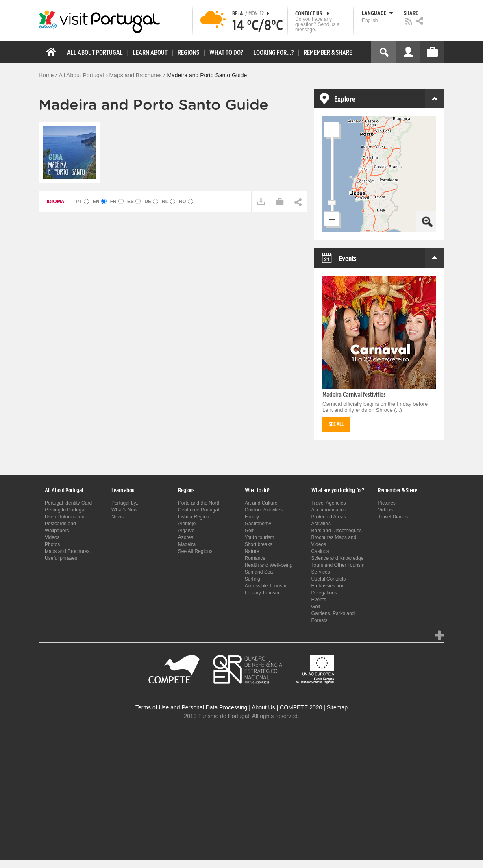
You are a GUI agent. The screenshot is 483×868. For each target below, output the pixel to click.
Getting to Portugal (65, 510)
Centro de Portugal (199, 510)
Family (252, 517)
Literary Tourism (262, 593)
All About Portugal (81, 75)
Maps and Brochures (135, 75)
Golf (249, 531)
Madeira (187, 544)
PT (82, 202)
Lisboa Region (194, 517)
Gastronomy (258, 524)
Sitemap (337, 707)
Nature (252, 551)
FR (117, 202)
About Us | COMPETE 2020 (287, 707)
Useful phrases (61, 558)
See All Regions (195, 551)
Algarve (186, 531)
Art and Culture (261, 503)
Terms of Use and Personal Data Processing (191, 707)
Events (319, 600)
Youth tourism (260, 537)
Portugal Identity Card (68, 503)
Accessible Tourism (265, 586)
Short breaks (259, 544)
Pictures (386, 503)
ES (134, 202)
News (117, 517)
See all (336, 425)
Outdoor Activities (264, 510)
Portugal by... (126, 503)
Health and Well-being (269, 565)
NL (169, 202)
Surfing (252, 579)
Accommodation (329, 510)
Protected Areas (329, 517)
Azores (186, 537)
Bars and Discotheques (337, 531)
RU (186, 202)
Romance (255, 558)
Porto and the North (199, 503)
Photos (52, 544)
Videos (52, 537)
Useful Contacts (329, 579)
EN (100, 202)
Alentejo (187, 524)
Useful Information (64, 517)
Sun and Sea (259, 572)
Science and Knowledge (338, 558)
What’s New (124, 510)
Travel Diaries (393, 517)
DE (151, 202)
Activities (321, 524)
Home (46, 75)
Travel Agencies (329, 503)
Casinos (320, 551)
